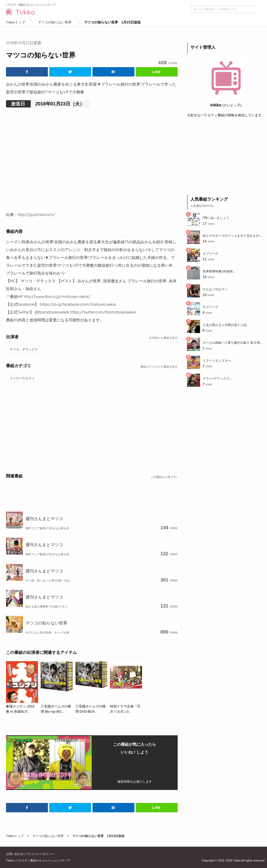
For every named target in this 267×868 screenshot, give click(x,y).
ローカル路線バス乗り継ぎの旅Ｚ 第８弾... (232, 343)
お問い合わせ (15, 854)
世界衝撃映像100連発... (219, 271)
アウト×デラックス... (217, 379)
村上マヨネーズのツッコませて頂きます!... (232, 236)
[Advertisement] (92, 427)
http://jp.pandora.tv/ (36, 215)
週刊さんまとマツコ (44, 519)
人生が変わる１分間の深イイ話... (226, 325)
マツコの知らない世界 (46, 623)
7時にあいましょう (216, 218)
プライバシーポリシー (40, 854)
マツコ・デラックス (24, 349)
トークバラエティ (22, 378)
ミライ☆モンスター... (218, 361)
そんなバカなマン (215, 289)
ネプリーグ (210, 254)
